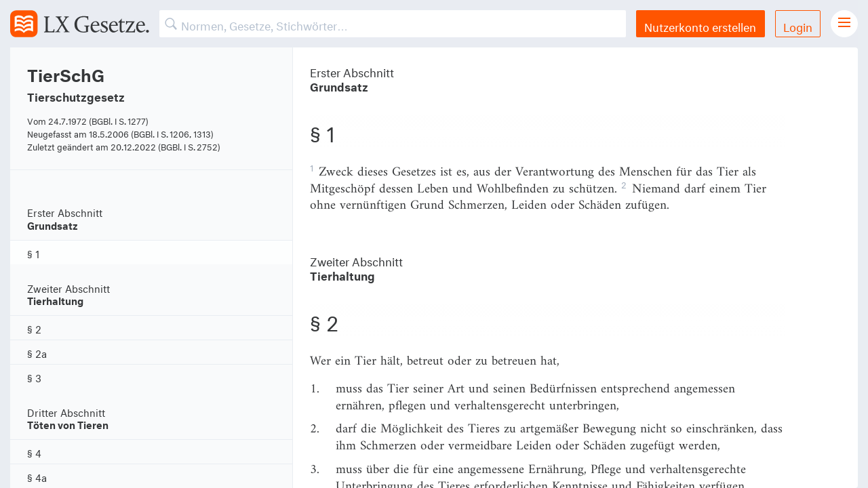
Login (798, 25)
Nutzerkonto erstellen (700, 25)
